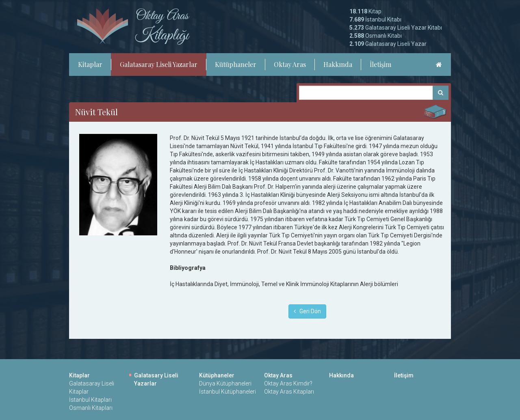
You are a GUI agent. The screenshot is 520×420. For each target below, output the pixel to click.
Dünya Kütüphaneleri (225, 383)
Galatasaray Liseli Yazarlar (159, 64)
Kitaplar (90, 64)
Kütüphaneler (236, 64)
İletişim (380, 64)
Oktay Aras (290, 64)
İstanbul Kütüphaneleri (227, 392)
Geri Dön (307, 311)
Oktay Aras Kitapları (289, 392)
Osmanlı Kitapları (91, 408)
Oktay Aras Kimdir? (288, 383)
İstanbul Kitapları (90, 400)
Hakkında (338, 64)
